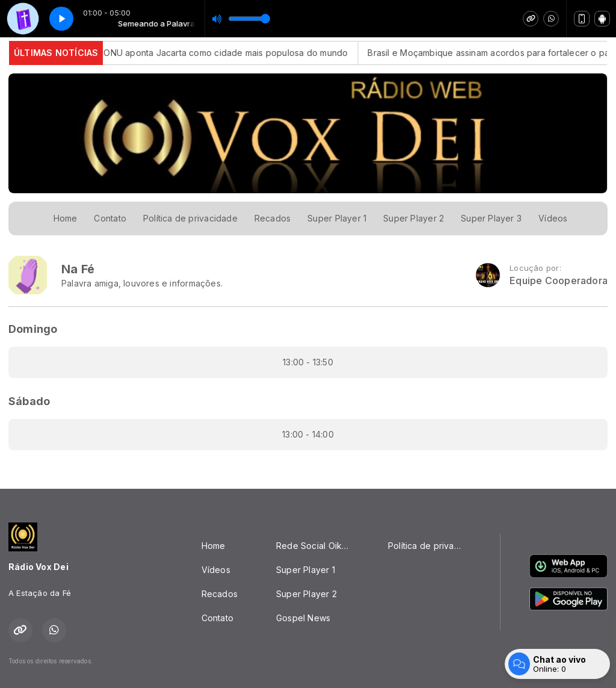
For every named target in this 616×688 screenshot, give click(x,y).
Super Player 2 (414, 218)
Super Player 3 (491, 218)
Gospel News (303, 618)
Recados (273, 218)
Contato (110, 218)
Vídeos (553, 218)
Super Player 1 (337, 218)
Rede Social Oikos (314, 546)
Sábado (29, 401)
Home (66, 218)
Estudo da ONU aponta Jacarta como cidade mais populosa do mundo (212, 53)
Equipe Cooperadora (559, 281)
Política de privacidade (190, 218)
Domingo (33, 329)
